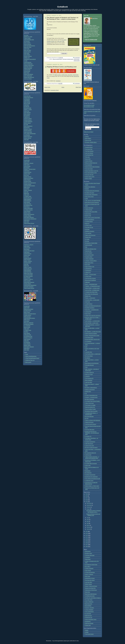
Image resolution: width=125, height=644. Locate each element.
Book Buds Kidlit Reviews (91, 594)
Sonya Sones (27, 71)
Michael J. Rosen (28, 129)
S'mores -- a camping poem (91, 397)
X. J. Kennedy (27, 326)
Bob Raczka (27, 128)
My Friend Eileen (89, 356)
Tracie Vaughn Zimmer (29, 223)
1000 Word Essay (89, 444)
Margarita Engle (28, 108)
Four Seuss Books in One (91, 173)
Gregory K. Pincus (28, 338)
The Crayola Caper (89, 255)
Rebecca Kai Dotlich (29, 178)
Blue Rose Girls (89, 604)
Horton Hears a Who (90, 177)
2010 (87, 539)
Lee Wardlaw (27, 135)
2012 (87, 535)
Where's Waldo (89, 179)
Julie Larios (27, 195)
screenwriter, (89, 26)
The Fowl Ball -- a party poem (92, 323)
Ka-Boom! (58, 81)
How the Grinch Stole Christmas (92, 167)
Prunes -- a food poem (90, 298)
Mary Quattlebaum (28, 126)
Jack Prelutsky (27, 339)
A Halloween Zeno (89, 481)
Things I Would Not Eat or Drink (92, 336)
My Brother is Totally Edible (91, 243)
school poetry (77, 61)
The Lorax (87, 157)
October (89, 507)
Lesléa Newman (28, 62)
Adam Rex (26, 341)
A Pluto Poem (88, 276)
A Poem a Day (88, 225)
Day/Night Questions (90, 308)
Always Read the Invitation (91, 334)
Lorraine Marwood (28, 122)
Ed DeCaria (27, 107)
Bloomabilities (88, 606)
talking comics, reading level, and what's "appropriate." (67, 75)
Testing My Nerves (89, 422)
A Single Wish (88, 312)
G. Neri (26, 61)
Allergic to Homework (90, 390)
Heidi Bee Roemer (28, 67)
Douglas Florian (28, 181)
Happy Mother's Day (90, 267)
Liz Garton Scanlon (28, 210)
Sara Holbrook (27, 113)
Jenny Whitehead (28, 76)
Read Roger (88, 559)
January (89, 529)
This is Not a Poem (89, 197)
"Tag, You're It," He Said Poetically (93, 201)
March (88, 525)
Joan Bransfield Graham (29, 186)
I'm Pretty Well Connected (91, 464)
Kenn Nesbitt (27, 202)
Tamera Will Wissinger (29, 77)
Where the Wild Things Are (91, 163)
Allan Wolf (26, 140)
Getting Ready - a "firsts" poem (92, 486)
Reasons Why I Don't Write (91, 212)
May (88, 522)
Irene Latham (27, 55)
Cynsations (88, 557)
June (88, 520)
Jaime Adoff (27, 162)
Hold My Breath (89, 245)
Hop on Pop (88, 159)
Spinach (87, 189)
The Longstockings (89, 612)
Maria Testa (27, 73)
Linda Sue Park (28, 204)
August (88, 509)
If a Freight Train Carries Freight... (93, 401)
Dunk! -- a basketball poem (91, 284)
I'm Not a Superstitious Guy (91, 395)
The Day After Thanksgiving (91, 195)
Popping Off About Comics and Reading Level (62, 67)
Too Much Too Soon (90, 193)
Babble (87, 630)
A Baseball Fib (88, 269)
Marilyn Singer (27, 213)
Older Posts (78, 87)
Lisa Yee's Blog (89, 582)
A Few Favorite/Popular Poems (32, 358)
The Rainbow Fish (89, 155)
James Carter (27, 174)
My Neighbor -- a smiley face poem (93, 332)
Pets (86, 247)
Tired (86, 367)
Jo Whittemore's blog (90, 596)
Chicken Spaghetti (89, 569)
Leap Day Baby (89, 382)
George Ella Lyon (28, 198)
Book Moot (88, 592)
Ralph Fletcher (27, 180)
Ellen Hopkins (27, 114)
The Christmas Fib (89, 378)
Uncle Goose (88, 214)
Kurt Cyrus (26, 175)
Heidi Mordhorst (28, 201)
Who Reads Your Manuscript (92, 294)
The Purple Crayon (89, 634)
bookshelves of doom (90, 578)
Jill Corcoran (27, 41)
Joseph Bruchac (28, 172)
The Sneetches (89, 165)
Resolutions (88, 471)
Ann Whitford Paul (28, 205)
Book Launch (28, 362)
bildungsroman (88, 616)
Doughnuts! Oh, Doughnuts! (91, 477)
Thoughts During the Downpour (92, 191)
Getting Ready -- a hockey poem (92, 288)
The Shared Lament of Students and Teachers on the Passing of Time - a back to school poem (63, 18)
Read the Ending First (90, 407)
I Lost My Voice (89, 352)
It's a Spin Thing (89, 600)
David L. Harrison (28, 190)
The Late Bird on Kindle (89, 105)
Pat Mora (26, 332)
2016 (87, 500)
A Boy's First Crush (89, 403)
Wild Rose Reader (89, 623)
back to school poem (57, 59)
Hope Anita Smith (28, 132)
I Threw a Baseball (89, 259)
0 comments (77, 83)
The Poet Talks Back (90, 430)
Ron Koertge (27, 116)
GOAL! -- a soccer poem (91, 274)
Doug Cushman (28, 44)
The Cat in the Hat (89, 175)
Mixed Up (87, 224)
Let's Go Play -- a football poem (92, 290)
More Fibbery (88, 138)
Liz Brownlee (27, 99)
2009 (87, 541)
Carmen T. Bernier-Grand (30, 169)
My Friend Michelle (89, 416)
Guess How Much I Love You (92, 171)
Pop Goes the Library (90, 580)
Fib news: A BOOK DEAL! (91, 142)
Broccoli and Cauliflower (91, 280)
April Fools (88, 302)
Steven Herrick (27, 52)
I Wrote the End (89, 210)
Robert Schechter (28, 68)
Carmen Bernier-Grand (29, 251)
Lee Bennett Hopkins (29, 324)
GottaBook (63, 7)
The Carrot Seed (89, 169)
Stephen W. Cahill (28, 37)
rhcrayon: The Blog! (90, 608)
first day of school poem (68, 59)
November (89, 505)
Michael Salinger (28, 131)
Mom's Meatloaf (89, 380)
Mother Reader (88, 584)
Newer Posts (47, 87)
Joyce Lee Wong (28, 79)
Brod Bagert (27, 168)
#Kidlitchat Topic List (30, 360)
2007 (87, 545)
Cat (86, 394)
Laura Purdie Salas (28, 208)
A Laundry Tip (88, 436)
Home (27, 354)
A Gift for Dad (88, 455)
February (89, 527)
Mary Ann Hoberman (29, 323)
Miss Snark (88, 576)
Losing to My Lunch (89, 446)
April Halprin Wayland (29, 217)
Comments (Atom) (55, 90)
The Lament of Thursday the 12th (93, 479)
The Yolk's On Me (89, 227)
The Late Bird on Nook (89, 107)
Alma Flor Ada (27, 96)
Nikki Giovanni (27, 317)
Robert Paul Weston (29, 74)
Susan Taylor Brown (29, 98)
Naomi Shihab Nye (28, 64)
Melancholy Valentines (90, 187)
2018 (87, 496)
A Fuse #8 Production (90, 572)
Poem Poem (88, 314)
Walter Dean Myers (28, 273)
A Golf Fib (87, 376)
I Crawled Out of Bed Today (91, 292)
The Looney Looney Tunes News (92, 218)
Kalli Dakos (27, 105)
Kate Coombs (27, 102)
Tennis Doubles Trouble (90, 409)
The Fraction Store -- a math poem (93, 354)
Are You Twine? (89, 253)
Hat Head (87, 229)
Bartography (88, 551)
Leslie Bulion (27, 101)
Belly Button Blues (89, 263)
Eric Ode (26, 125)
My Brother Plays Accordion (91, 411)
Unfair (86, 199)
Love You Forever (89, 153)
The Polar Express (89, 151)
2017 (87, 498)
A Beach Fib (88, 273)
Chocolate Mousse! (89, 365)
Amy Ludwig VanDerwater (30, 134)
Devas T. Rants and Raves (91, 586)
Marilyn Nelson (27, 123)
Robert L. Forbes (28, 110)
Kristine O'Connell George (30, 183)
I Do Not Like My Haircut (91, 424)
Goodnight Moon (89, 147)
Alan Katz (26, 192)
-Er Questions (88, 341)
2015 (87, 502)
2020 (87, 494)
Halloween (87, 282)
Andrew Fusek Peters (29, 65)
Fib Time (87, 241)
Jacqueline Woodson (29, 287)
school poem (77, 59)
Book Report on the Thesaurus (92, 203)
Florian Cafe (88, 625)
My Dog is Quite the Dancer (91, 448)
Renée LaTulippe (28, 56)
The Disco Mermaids (90, 555)
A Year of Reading (89, 610)
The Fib (87, 136)
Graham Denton (28, 177)
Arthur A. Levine (28, 267)
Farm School (88, 570)
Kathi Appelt (27, 165)
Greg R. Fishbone (89, 574)
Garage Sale (88, 237)
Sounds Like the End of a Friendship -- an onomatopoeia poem (92, 433)
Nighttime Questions (90, 231)
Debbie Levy (27, 58)
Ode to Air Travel (89, 374)
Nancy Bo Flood (28, 47)
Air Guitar (87, 239)
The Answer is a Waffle (90, 405)
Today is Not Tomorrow (90, 235)
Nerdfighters (88, 621)
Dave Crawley (27, 43)
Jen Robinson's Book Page (91, 565)
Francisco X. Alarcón (29, 163)
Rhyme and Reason (90, 220)
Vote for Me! (88, 465)
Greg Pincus (27, 207)
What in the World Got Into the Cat (93, 306)
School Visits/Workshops (31, 356)
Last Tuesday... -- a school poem (92, 321)
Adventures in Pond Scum (91, 590)
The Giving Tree (89, 149)
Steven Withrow (28, 138)
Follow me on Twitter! (89, 132)
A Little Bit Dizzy (89, 304)
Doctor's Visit (88, 216)
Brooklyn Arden (89, 553)
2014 (87, 532)
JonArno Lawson (28, 119)
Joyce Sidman (27, 211)
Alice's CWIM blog (89, 602)
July (88, 518)
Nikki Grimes (27, 187)
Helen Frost (27, 111)
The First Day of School (90, 278)
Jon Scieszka (27, 342)
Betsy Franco (27, 312)
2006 (87, 547)
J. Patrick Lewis (28, 196)
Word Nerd (88, 265)
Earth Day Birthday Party (91, 249)
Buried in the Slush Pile (90, 588)
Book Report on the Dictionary (92, 363)
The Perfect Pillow (89, 338)
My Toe (87, 418)
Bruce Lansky (27, 327)
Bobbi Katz (27, 193)
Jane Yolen (27, 222)
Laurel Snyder (27, 70)
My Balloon (88, 358)
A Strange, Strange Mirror (91, 261)
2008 (87, 543)
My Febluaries (88, 473)
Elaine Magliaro (28, 199)
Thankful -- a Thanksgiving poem (92, 286)
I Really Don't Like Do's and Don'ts (93, 316)
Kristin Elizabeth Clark (29, 40)
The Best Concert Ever (90, 475)
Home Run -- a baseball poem (92, 310)
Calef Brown (27, 171)
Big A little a (88, 567)
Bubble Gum (88, 296)
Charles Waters (28, 216)
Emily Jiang (27, 53)
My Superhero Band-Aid (91, 453)
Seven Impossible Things (91, 619)
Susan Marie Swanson (29, 214)
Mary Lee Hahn (28, 50)
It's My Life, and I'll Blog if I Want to (93, 598)
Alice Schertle (27, 278)
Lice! (86, 347)
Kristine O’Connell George (30, 314)
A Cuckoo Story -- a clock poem (92, 300)
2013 (87, 533)
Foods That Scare (89, 208)
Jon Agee (26, 35)
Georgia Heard (27, 263)
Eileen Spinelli (27, 281)
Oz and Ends (88, 614)
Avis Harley (27, 189)
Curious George (89, 161)
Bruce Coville (27, 103)
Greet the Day (88, 251)
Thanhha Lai (27, 117)
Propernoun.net (89, 618)
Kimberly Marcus (28, 120)
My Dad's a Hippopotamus (91, 388)
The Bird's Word (89, 257)
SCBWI (87, 632)
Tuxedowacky (88, 271)
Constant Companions (90, 442)
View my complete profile (91, 40)
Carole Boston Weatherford (30, 219)
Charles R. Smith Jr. (29, 279)
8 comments (77, 58)
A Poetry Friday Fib (89, 373)
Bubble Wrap (88, 392)
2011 (87, 537)
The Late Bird (88, 233)
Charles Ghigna (28, 184)
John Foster (27, 49)
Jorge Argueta (27, 166)
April (88, 523)
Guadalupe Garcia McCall (30, 59)
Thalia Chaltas (27, 38)
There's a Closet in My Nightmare (93, 420)
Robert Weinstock (28, 137)
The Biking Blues (89, 222)
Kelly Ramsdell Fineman (29, 46)
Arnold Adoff (27, 160)
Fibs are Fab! (88, 140)
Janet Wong (27, 220)
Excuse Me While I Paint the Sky (92, 339)
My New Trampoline (90, 399)
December (89, 503)
